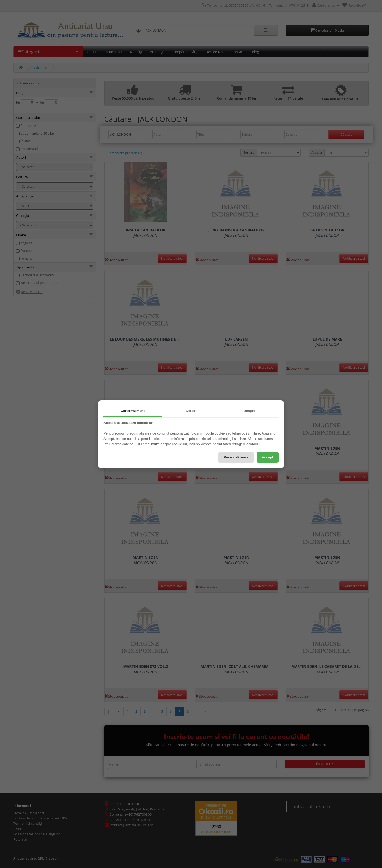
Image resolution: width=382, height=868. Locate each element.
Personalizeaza (236, 457)
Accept (268, 457)
